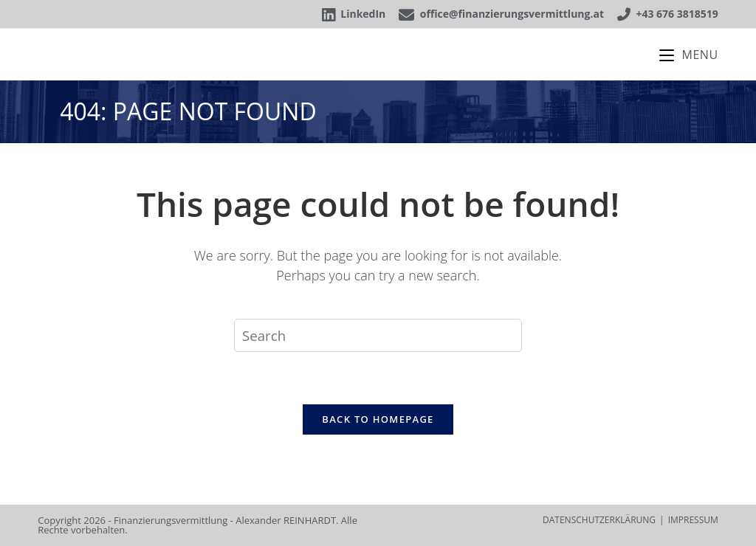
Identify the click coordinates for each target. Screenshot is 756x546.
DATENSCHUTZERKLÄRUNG (599, 520)
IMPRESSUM (693, 520)
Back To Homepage (378, 419)
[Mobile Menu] (689, 55)
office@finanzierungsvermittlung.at (501, 14)
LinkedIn (354, 14)
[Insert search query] (378, 335)
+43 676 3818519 (668, 14)
